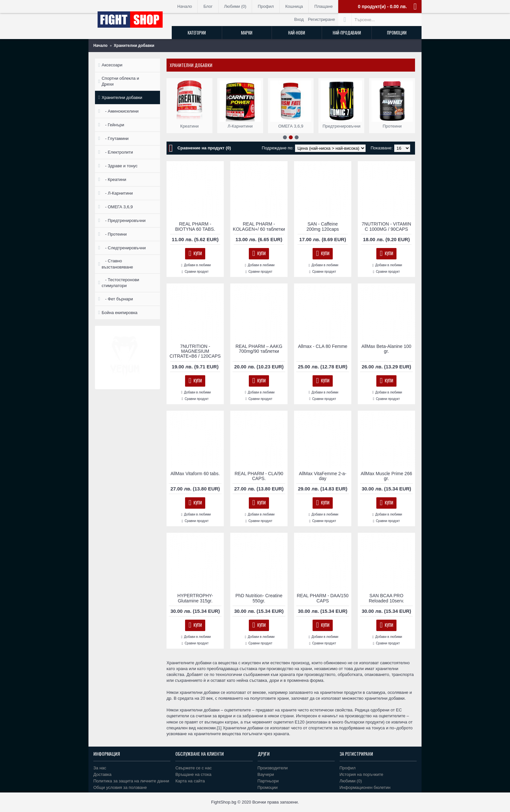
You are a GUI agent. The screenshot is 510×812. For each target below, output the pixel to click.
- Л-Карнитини (117, 193)
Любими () (351, 781)
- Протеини (114, 234)
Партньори (268, 781)
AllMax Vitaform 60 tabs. (195, 474)
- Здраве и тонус (119, 166)
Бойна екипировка (119, 313)
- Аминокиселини (120, 111)
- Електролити (117, 152)
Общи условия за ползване (120, 787)
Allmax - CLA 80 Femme (323, 346)
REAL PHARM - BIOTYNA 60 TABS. (195, 226)
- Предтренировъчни (123, 220)
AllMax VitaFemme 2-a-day (323, 476)
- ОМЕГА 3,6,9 (117, 207)
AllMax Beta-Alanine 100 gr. (386, 349)
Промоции (268, 787)
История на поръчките (361, 774)
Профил (348, 768)
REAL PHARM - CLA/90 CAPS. (259, 476)
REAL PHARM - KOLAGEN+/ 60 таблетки (259, 226)
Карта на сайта (190, 781)
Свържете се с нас (194, 768)
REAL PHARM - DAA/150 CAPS (323, 598)
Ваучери (266, 774)
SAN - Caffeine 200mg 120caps (323, 226)
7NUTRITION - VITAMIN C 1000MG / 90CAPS (386, 226)
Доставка (102, 774)
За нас (100, 768)
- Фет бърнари (117, 299)
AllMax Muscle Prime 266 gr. (386, 476)
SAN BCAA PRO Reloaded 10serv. (387, 598)
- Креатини (114, 179)
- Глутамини (115, 138)
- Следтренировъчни (123, 248)
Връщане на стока (193, 774)
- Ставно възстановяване (117, 264)
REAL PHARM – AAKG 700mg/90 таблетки (259, 349)
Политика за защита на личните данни (131, 781)
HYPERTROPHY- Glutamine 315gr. (195, 598)
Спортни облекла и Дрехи (120, 81)
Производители (273, 768)
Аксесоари (112, 65)
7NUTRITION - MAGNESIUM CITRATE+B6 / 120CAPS (195, 351)
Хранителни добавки (122, 97)
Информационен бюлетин (365, 787)
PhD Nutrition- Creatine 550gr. (259, 598)
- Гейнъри (113, 125)
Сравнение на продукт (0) (204, 148)
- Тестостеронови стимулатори (120, 283)
